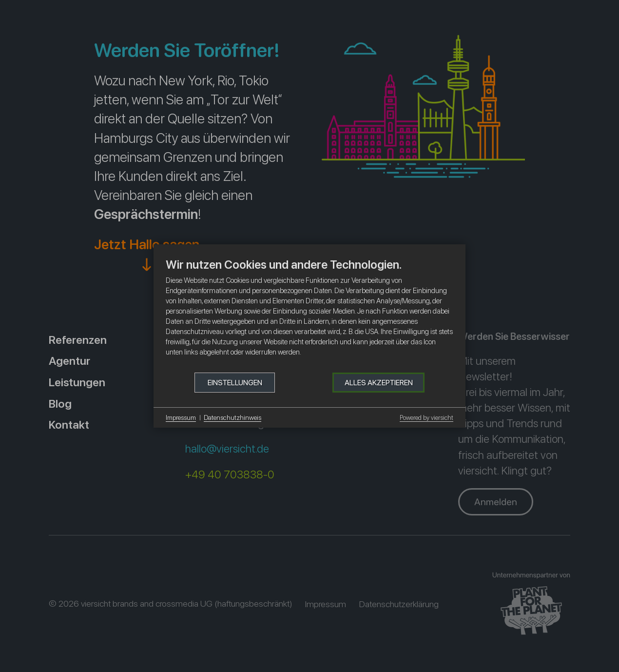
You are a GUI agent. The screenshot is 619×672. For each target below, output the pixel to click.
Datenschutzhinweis (232, 417)
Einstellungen (235, 383)
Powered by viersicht (426, 418)
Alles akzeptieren (379, 383)
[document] (309, 315)
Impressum (181, 417)
